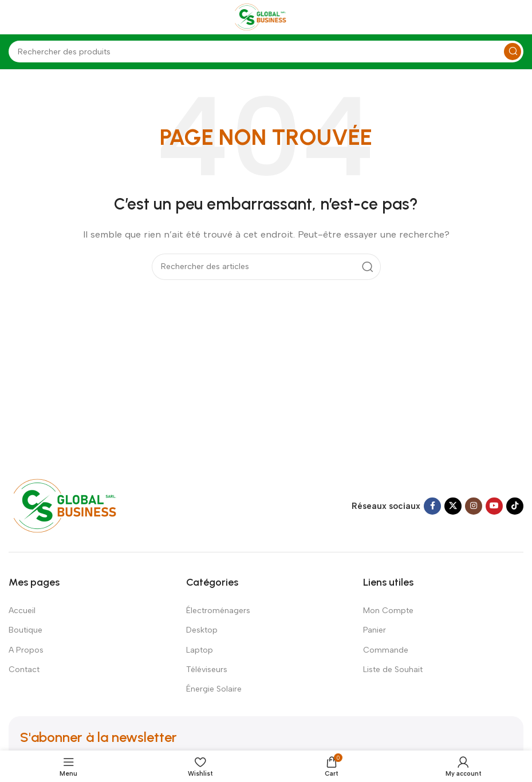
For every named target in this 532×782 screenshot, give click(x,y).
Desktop (202, 630)
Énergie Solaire (214, 689)
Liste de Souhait (393, 670)
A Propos (26, 650)
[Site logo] (266, 17)
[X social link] (453, 506)
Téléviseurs (207, 670)
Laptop (200, 650)
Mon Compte (388, 611)
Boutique (25, 630)
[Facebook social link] (432, 506)
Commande (386, 650)
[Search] (266, 52)
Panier (375, 630)
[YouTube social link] (494, 506)
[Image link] (76, 505)
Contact (24, 670)
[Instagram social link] (474, 506)
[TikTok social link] (515, 506)
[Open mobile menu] (14, 17)
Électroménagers (218, 611)
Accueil (22, 611)
